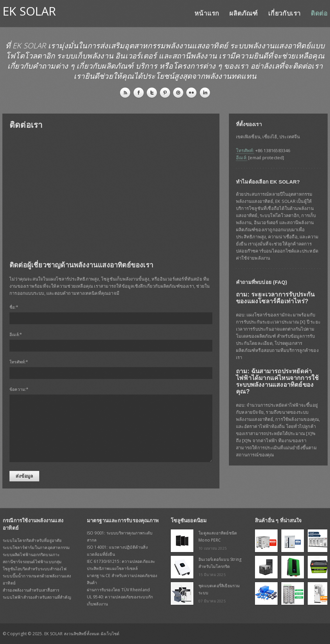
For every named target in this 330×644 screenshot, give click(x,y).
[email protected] (266, 158)
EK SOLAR (29, 11)
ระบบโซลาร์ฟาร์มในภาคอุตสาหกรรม (36, 547)
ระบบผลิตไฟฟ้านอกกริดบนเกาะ (31, 555)
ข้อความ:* (19, 389)
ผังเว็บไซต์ (110, 634)
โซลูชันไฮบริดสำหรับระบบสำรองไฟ (35, 569)
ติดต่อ (319, 13)
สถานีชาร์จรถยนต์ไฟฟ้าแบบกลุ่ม (32, 562)
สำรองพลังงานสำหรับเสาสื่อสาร (31, 590)
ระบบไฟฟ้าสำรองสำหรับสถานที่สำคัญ (37, 597)
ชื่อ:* (14, 307)
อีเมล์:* (16, 335)
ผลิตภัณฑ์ (243, 13)
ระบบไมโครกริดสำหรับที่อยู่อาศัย (32, 540)
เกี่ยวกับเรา (285, 13)
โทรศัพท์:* (19, 362)
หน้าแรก (207, 13)
